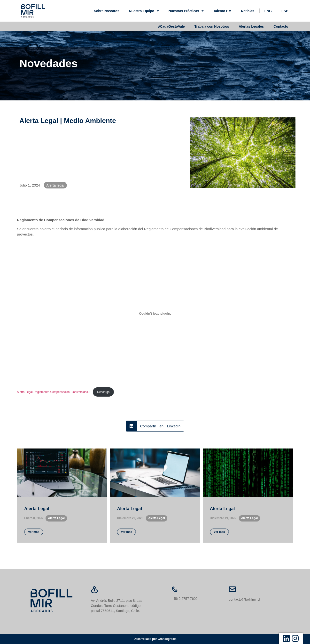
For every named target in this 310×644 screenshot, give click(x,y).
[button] (155, 426)
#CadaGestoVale (171, 26)
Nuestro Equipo (144, 11)
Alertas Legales (251, 26)
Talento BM (222, 11)
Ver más (34, 532)
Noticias (248, 11)
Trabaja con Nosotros (212, 26)
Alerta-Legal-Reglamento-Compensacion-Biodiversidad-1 (54, 392)
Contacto (281, 26)
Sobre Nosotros (106, 11)
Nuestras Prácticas (186, 11)
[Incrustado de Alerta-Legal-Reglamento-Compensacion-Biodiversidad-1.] (155, 313)
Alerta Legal (37, 509)
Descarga (103, 392)
